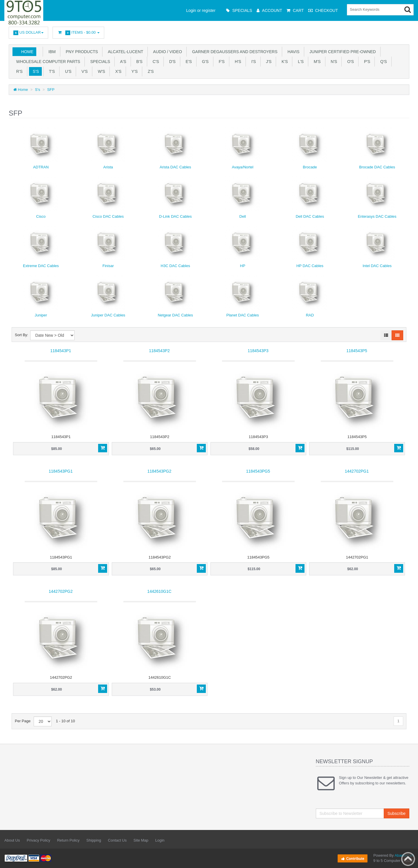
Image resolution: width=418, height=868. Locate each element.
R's (18, 71)
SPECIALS (99, 62)
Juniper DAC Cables (108, 315)
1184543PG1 (61, 471)
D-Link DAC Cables (175, 216)
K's (283, 62)
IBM (51, 52)
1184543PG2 (160, 471)
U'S (67, 71)
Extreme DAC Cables (41, 266)
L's (300, 62)
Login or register (201, 10)
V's (83, 71)
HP (243, 266)
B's (138, 62)
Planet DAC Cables (243, 315)
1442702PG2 (61, 591)
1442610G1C (159, 591)
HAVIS (292, 52)
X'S (117, 71)
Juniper (41, 315)
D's (171, 62)
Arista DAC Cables (175, 167)
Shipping (94, 840)
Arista (108, 167)
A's (122, 62)
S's (35, 71)
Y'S (133, 71)
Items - (78, 33)
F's (221, 62)
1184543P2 (159, 351)
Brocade (310, 167)
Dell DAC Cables (310, 216)
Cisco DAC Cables (108, 216)
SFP (51, 90)
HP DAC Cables (310, 266)
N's (333, 62)
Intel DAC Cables (377, 266)
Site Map (141, 840)
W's (100, 71)
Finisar (108, 266)
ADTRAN (41, 167)
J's (268, 62)
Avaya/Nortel (243, 167)
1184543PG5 (258, 471)
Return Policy (68, 840)
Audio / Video (166, 52)
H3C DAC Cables (175, 266)
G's (204, 62)
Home (27, 52)
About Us (12, 840)
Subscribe (397, 813)
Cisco (41, 216)
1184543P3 (258, 351)
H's (237, 62)
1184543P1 (61, 351)
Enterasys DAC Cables (377, 216)
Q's (382, 62)
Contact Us (117, 840)
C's (155, 62)
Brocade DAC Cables (377, 167)
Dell (243, 216)
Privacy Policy (38, 840)
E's (188, 62)
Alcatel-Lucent (124, 52)
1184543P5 (357, 351)
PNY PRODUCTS (81, 52)
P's (366, 62)
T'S (51, 71)
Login (160, 840)
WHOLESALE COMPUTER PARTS (47, 62)
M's (316, 62)
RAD (310, 315)
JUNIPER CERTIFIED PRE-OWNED (342, 52)
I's (253, 62)
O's (349, 62)
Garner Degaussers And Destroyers (234, 52)
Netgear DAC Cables (175, 315)
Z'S (149, 71)
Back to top (408, 859)
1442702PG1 (357, 471)
